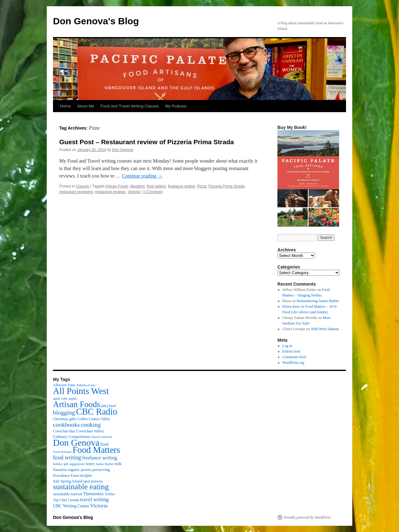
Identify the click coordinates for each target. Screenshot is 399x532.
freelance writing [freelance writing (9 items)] (99, 458)
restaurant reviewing (76, 192)
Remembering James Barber (318, 301)
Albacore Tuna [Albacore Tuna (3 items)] (64, 385)
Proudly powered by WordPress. (308, 517)
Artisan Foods (117, 186)
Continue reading (142, 176)
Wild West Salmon (325, 329)
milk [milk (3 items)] (118, 464)
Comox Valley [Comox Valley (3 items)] (100, 419)
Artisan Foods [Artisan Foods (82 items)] (77, 404)
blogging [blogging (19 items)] (64, 412)
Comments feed (294, 357)
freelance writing (182, 186)
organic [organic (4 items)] (74, 470)
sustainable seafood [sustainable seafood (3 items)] (68, 494)
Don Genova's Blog (96, 21)
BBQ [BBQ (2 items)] (104, 406)
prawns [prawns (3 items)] (86, 470)
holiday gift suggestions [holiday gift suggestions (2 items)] (69, 464)
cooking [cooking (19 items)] (91, 425)
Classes (82, 186)
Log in (287, 346)
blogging (137, 186)
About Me (86, 106)
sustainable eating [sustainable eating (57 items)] (81, 487)
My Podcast (176, 106)
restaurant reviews (110, 192)
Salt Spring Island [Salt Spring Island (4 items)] (68, 481)
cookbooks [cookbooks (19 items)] (66, 425)
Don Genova (123, 150)
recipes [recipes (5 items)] (86, 475)
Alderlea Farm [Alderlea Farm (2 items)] (86, 385)
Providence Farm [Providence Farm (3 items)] (66, 476)
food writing (156, 186)
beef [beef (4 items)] (112, 406)
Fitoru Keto (291, 306)
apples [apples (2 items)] (73, 399)
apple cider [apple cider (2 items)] (60, 399)
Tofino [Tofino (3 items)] (110, 494)
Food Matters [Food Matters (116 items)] (96, 450)
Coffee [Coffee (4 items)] (82, 419)
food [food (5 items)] (104, 444)
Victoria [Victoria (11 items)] (99, 506)
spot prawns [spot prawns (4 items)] (93, 481)
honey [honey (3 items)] (90, 464)
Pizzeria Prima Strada (227, 186)
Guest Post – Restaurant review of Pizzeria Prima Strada (147, 142)
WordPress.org (293, 363)
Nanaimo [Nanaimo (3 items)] (60, 470)
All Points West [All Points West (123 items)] (81, 391)
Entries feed (291, 351)
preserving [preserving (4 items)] (101, 470)
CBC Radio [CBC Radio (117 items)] (97, 412)
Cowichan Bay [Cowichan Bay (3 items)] (64, 431)
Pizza (202, 186)
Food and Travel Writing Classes (130, 106)
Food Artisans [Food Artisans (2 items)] (62, 452)
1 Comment (153, 192)
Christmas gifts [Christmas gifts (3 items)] (64, 419)
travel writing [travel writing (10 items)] (94, 499)
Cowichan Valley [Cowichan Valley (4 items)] (90, 431)
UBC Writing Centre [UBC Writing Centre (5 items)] (71, 506)
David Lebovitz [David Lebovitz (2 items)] (102, 437)
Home (65, 106)
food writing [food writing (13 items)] (67, 458)
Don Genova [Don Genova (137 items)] (76, 443)
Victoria (134, 192)
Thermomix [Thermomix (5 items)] (94, 494)
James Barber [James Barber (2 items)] (105, 464)
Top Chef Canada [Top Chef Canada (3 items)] (66, 500)
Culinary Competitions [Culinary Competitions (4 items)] (72, 437)
